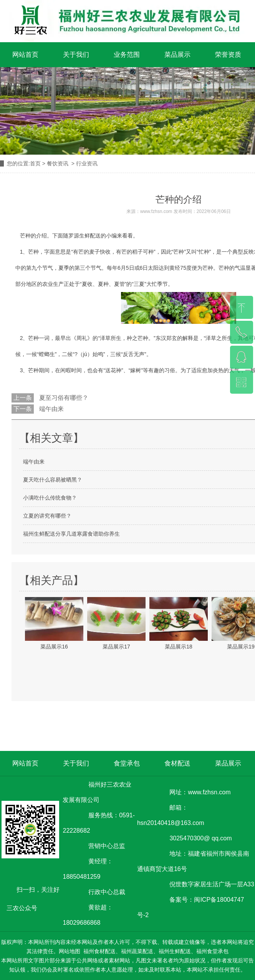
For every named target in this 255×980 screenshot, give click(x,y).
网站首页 (25, 55)
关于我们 (76, 55)
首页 (35, 163)
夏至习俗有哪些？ (63, 398)
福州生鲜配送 (175, 951)
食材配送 (177, 763)
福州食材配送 (99, 951)
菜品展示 (177, 55)
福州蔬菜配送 (137, 951)
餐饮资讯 (58, 163)
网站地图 (70, 951)
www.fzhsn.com (156, 211)
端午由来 (51, 409)
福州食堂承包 (212, 951)
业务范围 (127, 55)
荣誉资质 (228, 55)
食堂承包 (127, 763)
